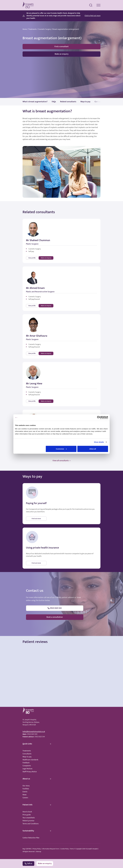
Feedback (26, 763)
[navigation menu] (98, 5)
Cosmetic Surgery (45, 29)
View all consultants (61, 461)
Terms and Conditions (31, 824)
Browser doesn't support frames (61, 665)
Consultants (27, 754)
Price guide (27, 815)
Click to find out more (93, 16)
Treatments (33, 29)
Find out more (36, 519)
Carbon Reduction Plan (31, 838)
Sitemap (39, 852)
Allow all (93, 449)
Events (25, 792)
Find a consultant (61, 47)
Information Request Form (51, 849)
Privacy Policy (37, 849)
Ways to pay (27, 757)
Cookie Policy (65, 849)
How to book (27, 812)
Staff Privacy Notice (30, 772)
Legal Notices (27, 769)
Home (25, 29)
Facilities (26, 789)
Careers (25, 798)
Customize (61, 449)
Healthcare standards (30, 760)
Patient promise (28, 821)
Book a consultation (55, 617)
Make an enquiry (62, 54)
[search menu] (91, 5)
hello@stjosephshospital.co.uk (34, 732)
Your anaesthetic (29, 818)
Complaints (27, 766)
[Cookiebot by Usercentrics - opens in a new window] (99, 418)
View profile (32, 258)
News (25, 795)
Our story (26, 786)
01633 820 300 (32, 734)
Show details (99, 442)
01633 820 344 (40, 737)
